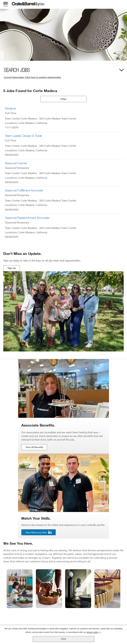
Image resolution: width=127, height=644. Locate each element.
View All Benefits (34, 447)
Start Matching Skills (36, 532)
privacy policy (94, 632)
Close (64, 639)
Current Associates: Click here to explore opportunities (32, 77)
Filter (63, 99)
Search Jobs (17, 70)
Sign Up (12, 269)
